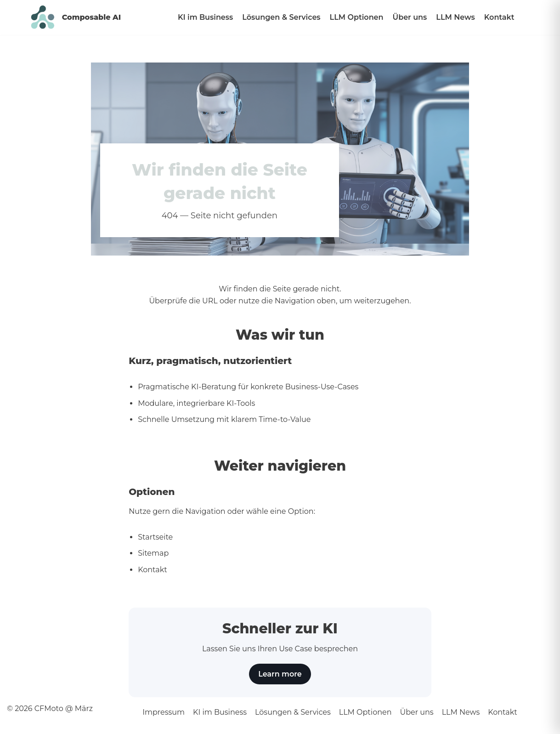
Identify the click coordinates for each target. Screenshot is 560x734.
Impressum (164, 712)
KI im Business (205, 17)
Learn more (280, 674)
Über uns (410, 17)
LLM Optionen (357, 17)
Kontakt (499, 17)
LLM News (455, 17)
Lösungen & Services (281, 17)
